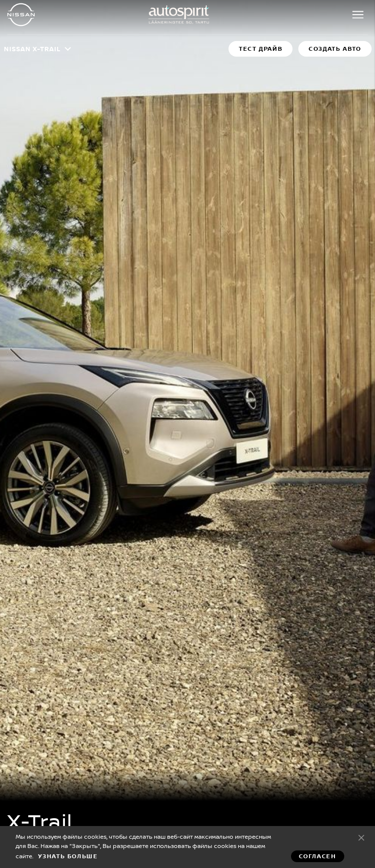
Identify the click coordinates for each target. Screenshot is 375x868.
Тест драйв (260, 49)
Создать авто (335, 49)
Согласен (361, 837)
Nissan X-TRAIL (32, 49)
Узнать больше (68, 856)
